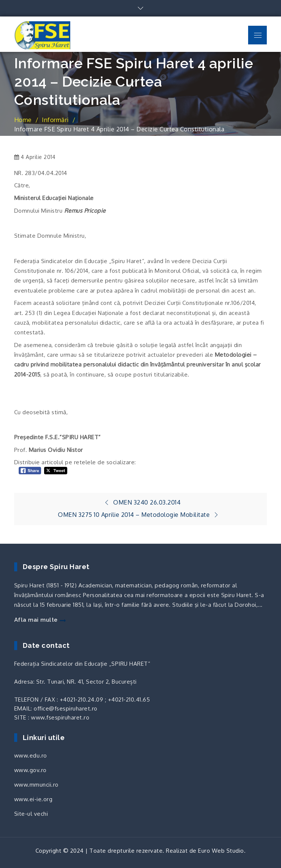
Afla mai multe (40, 620)
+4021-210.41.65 (129, 700)
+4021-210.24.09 (82, 700)
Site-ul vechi (31, 814)
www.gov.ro (30, 770)
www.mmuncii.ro (36, 785)
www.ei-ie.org (33, 799)
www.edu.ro (31, 755)
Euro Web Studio (221, 851)
